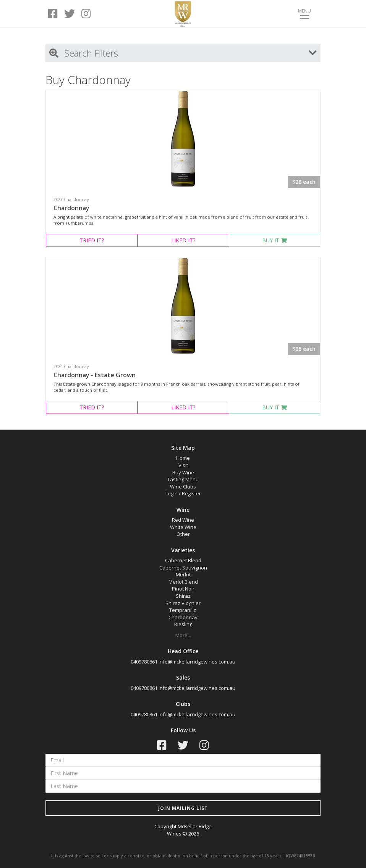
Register (191, 493)
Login (172, 493)
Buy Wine (183, 472)
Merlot (183, 574)
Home (183, 458)
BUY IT (274, 240)
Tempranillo (183, 610)
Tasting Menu (183, 479)
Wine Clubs (183, 487)
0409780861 (144, 662)
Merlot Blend (183, 582)
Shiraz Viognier (183, 603)
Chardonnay (71, 208)
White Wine (183, 527)
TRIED (92, 240)
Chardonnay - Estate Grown (95, 375)
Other (183, 534)
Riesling (183, 624)
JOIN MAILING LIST (183, 808)
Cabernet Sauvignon (183, 568)
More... (183, 635)
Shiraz (183, 596)
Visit (183, 465)
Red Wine (183, 520)
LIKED (183, 240)
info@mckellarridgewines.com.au (197, 662)
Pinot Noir (183, 589)
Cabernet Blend (183, 560)
